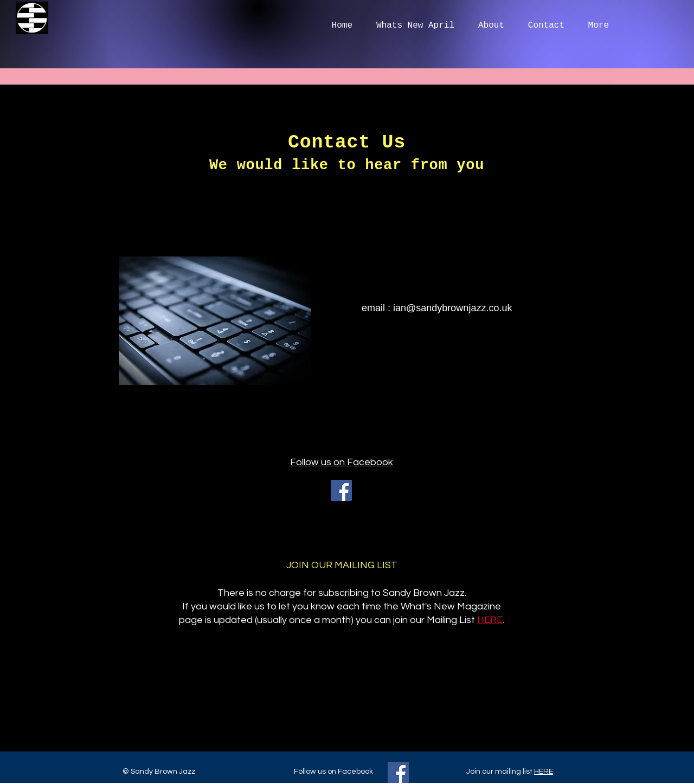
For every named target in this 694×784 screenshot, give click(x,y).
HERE (544, 772)
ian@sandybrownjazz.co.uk (452, 308)
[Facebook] (341, 490)
